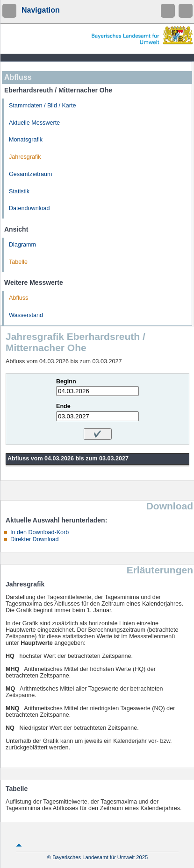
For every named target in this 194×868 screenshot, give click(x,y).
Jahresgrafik (25, 157)
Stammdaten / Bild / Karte (43, 106)
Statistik (19, 191)
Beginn (66, 381)
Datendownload (29, 208)
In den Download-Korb (40, 532)
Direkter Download (35, 539)
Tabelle (18, 262)
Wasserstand (26, 315)
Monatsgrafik (26, 140)
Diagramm (22, 245)
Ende (63, 406)
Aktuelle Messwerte (34, 123)
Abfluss (18, 298)
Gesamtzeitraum (30, 174)
